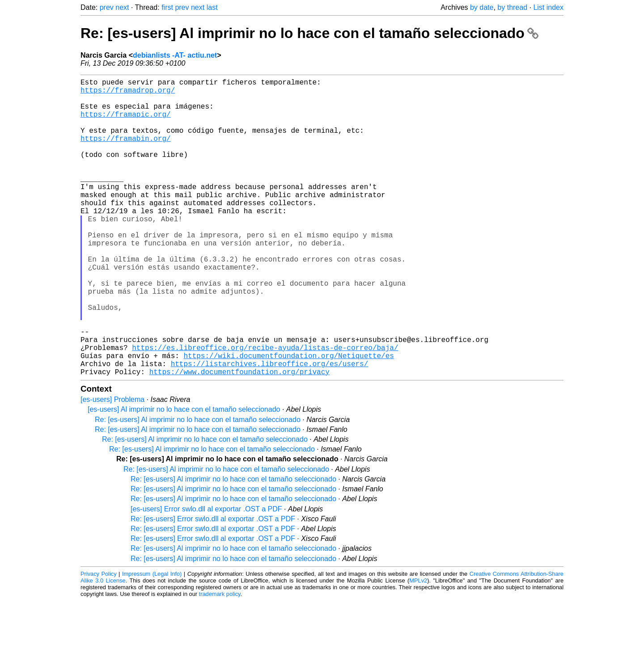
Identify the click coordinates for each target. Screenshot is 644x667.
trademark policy (220, 660)
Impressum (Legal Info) (152, 640)
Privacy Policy (99, 640)
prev (107, 7)
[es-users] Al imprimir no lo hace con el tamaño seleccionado (184, 475)
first (167, 7)
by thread (512, 7)
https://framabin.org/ (126, 152)
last (212, 7)
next (122, 7)
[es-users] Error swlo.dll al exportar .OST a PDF (206, 575)
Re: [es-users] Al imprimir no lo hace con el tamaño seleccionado (309, 33)
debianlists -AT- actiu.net (175, 55)
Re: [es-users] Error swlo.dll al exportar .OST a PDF (213, 585)
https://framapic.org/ (126, 123)
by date (482, 7)
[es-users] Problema (112, 466)
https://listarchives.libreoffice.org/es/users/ (270, 428)
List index (548, 7)
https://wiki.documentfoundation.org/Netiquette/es (288, 418)
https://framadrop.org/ (128, 93)
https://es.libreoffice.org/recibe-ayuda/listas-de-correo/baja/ (265, 408)
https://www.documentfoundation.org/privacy (239, 438)
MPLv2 (418, 647)
